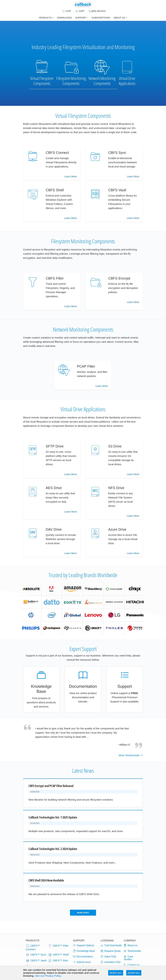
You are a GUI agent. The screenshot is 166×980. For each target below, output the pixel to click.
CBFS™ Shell (58, 955)
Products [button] (45, 18)
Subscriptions (101, 18)
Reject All (116, 973)
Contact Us (132, 965)
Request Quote (111, 951)
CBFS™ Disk (58, 961)
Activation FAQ (111, 962)
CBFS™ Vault (36, 961)
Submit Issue (82, 962)
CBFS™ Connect (33, 947)
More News (83, 913)
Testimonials (132, 951)
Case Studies (128, 958)
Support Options (84, 945)
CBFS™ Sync (36, 955)
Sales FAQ (108, 957)
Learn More (70, 176)
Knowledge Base (84, 951)
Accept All (134, 973)
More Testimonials (131, 755)
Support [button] (81, 18)
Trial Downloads (111, 945)
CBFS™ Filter (58, 946)
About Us (131, 945)
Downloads (65, 18)
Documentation (83, 957)
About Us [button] (119, 18)
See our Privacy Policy (48, 976)
